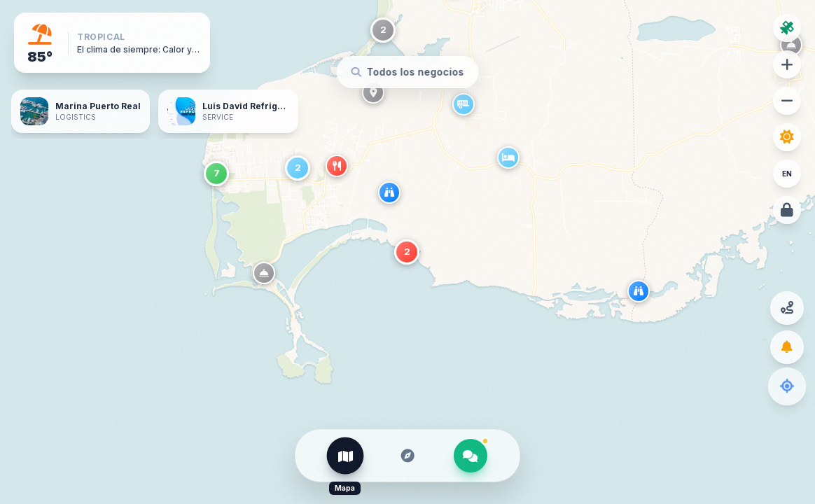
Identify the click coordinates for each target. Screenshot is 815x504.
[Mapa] (345, 456)
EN (787, 174)
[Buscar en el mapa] (408, 72)
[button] (641, 294)
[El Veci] (471, 456)
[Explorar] (407, 456)
